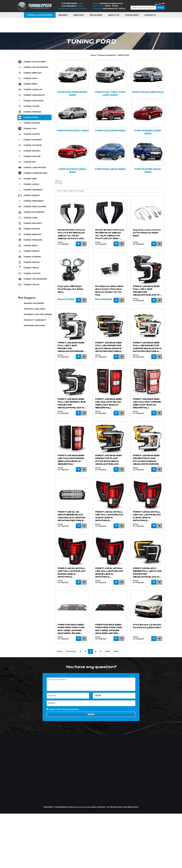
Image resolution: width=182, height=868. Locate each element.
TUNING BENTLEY (33, 73)
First (60, 651)
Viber (84, 9)
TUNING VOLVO (31, 285)
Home (93, 55)
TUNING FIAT (30, 129)
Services (78, 15)
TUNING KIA (29, 162)
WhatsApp (63, 9)
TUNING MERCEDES (34, 201)
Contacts (150, 15)
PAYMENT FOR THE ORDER (38, 314)
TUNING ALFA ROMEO (35, 62)
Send (91, 714)
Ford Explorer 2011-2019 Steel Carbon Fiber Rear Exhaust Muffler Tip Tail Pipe (109, 291)
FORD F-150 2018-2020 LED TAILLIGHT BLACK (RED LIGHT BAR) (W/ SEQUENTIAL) (108, 403)
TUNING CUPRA (31, 106)
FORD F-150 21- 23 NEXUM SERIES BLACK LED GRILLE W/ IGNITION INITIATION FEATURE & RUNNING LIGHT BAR (71, 516)
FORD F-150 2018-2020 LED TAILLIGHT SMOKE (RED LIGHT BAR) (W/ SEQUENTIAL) (71, 460)
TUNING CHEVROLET (34, 95)
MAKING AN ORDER (34, 303)
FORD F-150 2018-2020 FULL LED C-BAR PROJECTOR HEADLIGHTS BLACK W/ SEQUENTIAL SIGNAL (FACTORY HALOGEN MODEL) (146, 291)
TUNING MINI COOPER (35, 207)
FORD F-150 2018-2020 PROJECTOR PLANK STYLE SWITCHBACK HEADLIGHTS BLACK (108, 460)
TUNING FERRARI (32, 112)
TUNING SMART (31, 251)
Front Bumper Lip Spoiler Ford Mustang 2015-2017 (147, 626)
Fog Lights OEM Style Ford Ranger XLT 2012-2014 (71, 289)
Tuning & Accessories (40, 15)
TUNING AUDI (30, 78)
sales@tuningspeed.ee (111, 3)
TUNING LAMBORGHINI (35, 173)
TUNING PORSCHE (33, 240)
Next (108, 651)
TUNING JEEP (30, 179)
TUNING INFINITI (32, 151)
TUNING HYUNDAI (33, 145)
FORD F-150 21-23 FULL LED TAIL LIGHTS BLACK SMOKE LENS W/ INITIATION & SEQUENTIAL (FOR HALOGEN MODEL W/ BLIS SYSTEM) (72, 573)
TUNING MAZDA (32, 195)
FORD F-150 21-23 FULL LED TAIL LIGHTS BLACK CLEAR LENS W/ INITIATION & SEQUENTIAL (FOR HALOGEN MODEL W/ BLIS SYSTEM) (109, 516)
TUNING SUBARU (32, 257)
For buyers (132, 15)
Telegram (75, 9)
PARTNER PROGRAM (34, 326)
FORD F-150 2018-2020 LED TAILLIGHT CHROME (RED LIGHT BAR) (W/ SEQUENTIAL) (147, 403)
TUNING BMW (30, 84)
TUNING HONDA (32, 134)
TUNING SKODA (32, 262)
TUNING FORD (31, 117)
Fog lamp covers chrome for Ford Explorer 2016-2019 (147, 233)
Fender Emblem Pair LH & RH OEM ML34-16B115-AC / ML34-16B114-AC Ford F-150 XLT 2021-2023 (110, 234)
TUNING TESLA (31, 268)
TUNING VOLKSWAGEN (35, 279)
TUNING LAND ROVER (35, 168)
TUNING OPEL (31, 218)
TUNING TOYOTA (32, 273)
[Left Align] (57, 182)
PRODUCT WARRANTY (35, 320)
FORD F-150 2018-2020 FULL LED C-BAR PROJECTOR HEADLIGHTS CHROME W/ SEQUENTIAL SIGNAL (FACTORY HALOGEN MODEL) (72, 347)
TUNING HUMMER (32, 140)
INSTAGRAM (96, 15)
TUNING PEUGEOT (33, 223)
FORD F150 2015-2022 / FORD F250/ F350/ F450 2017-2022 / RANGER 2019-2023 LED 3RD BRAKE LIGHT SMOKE (109, 629)
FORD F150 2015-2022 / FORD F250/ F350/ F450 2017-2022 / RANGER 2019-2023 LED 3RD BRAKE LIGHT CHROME (71, 629)
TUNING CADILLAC (33, 90)
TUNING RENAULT (33, 234)
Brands (63, 15)
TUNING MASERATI (33, 190)
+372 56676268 (69, 3)
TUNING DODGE (32, 123)
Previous (71, 651)
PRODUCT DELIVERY (34, 309)
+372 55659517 (69, 6)
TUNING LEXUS (31, 184)
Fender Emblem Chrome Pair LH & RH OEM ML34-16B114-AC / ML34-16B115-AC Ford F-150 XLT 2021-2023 (71, 234)
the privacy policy (70, 709)
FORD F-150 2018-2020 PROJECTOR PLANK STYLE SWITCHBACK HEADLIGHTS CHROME (146, 460)
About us (114, 15)
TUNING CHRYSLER (33, 101)
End (116, 651)
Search (160, 8)
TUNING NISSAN (32, 229)
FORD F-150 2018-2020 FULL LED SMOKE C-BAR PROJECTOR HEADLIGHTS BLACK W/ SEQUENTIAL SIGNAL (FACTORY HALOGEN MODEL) (72, 403)
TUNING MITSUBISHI (34, 212)
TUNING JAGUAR (32, 156)
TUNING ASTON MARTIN (36, 67)
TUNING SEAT (30, 246)
